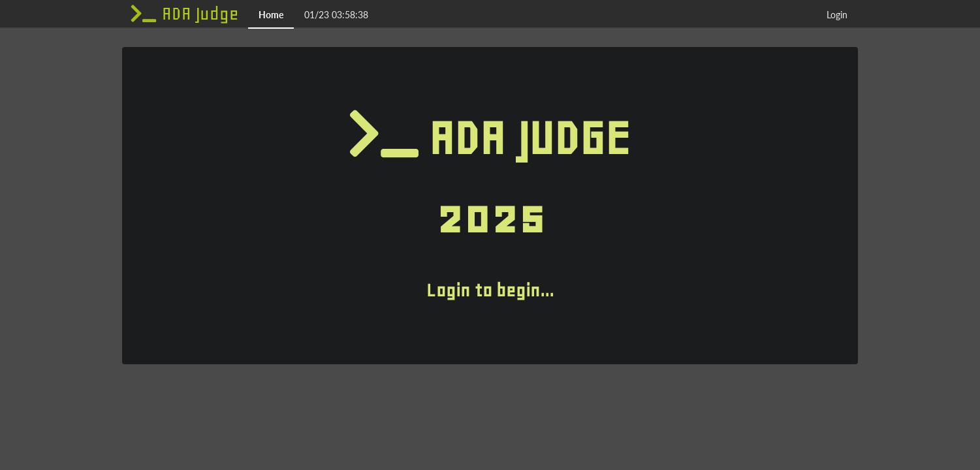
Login (837, 15)
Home (271, 15)
